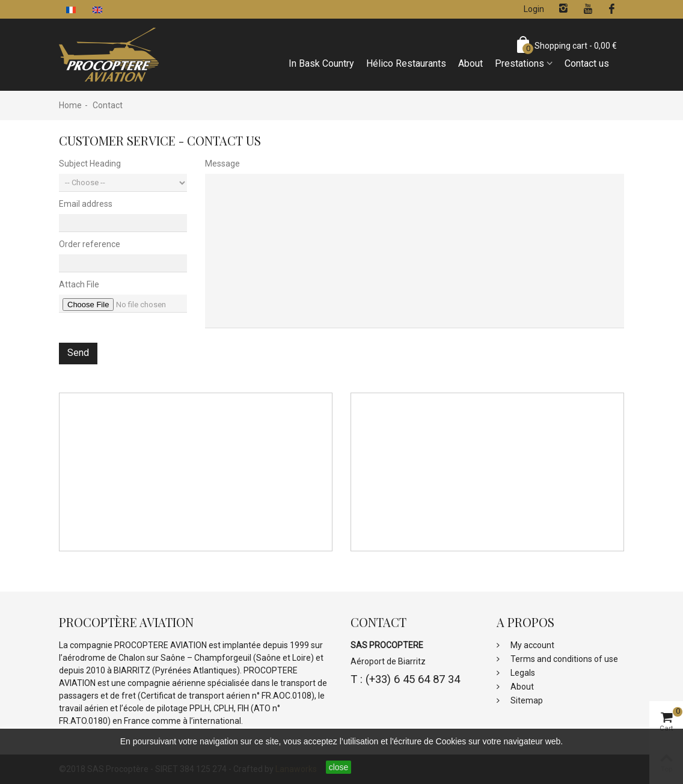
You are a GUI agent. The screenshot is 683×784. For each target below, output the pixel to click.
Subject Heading (90, 164)
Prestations (519, 63)
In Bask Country (321, 63)
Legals (522, 673)
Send (78, 353)
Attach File (79, 284)
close (339, 767)
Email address (86, 204)
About (470, 63)
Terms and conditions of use (563, 659)
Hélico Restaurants (406, 63)
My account (531, 645)
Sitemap (526, 700)
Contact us (587, 63)
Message (222, 164)
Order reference (90, 244)
